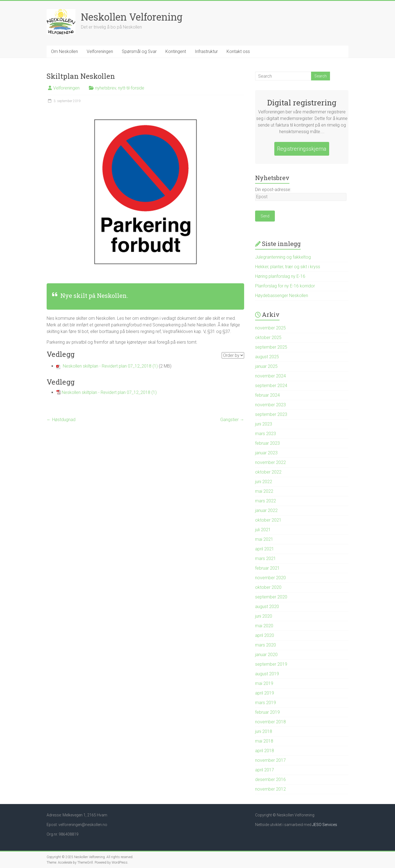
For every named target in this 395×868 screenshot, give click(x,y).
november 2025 (270, 328)
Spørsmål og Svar (139, 51)
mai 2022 (264, 491)
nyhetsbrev (106, 88)
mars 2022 (266, 501)
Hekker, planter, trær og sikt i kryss (288, 267)
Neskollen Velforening (132, 17)
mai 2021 (264, 539)
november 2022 (270, 462)
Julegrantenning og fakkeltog (283, 257)
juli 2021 (263, 530)
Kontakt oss (238, 51)
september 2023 (271, 414)
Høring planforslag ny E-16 (280, 276)
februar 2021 (267, 568)
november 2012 (270, 789)
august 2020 (267, 607)
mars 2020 (266, 645)
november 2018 (270, 722)
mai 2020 (264, 626)
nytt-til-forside (131, 88)
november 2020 (270, 578)
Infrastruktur (206, 51)
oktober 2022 (268, 472)
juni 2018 (264, 731)
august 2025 (267, 357)
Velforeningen (100, 51)
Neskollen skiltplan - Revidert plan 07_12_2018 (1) (110, 366)
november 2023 (270, 405)
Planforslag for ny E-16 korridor (285, 286)
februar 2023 (267, 443)
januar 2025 (266, 366)
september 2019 (271, 664)
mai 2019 (264, 683)
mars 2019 (266, 703)
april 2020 (265, 635)
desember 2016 (270, 779)
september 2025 (271, 347)
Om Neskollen (64, 51)
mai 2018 (264, 741)
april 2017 (265, 770)
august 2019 (267, 674)
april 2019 (265, 693)
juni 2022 (264, 482)
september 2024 (271, 386)
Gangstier (232, 420)
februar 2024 (267, 395)
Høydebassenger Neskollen (282, 296)
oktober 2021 (268, 520)
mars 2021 (266, 558)
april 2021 (265, 549)
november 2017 (270, 760)
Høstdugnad (61, 420)
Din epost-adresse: (273, 190)
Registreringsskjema (302, 149)
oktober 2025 (268, 338)
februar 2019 (267, 712)
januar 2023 (266, 453)
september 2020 (271, 597)
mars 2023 (266, 434)
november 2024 (270, 376)
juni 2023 (264, 424)
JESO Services (325, 825)
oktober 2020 (268, 587)
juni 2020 (264, 616)
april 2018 (265, 751)
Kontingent (176, 51)
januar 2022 (266, 510)
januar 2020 (266, 655)
